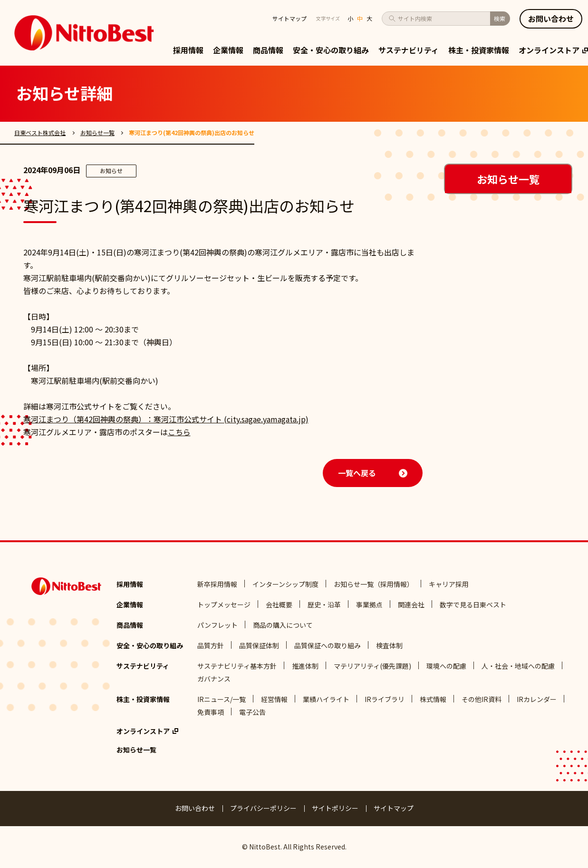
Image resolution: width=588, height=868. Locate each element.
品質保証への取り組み (328, 645)
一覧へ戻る (357, 473)
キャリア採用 (449, 584)
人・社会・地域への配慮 (518, 666)
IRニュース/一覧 (222, 699)
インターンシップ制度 (285, 584)
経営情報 (274, 699)
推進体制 (305, 666)
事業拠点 (369, 605)
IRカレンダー (537, 699)
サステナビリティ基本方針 (237, 666)
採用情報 (188, 50)
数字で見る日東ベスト (473, 605)
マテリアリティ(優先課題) (372, 666)
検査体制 (389, 645)
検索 (500, 18)
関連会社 (411, 605)
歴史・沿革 (324, 605)
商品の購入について (283, 625)
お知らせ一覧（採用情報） (374, 584)
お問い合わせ (195, 808)
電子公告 (252, 712)
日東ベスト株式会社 (40, 132)
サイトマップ (289, 18)
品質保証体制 (259, 645)
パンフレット (217, 625)
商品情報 (268, 50)
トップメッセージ (224, 605)
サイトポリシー (335, 808)
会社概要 (279, 605)
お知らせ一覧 (97, 132)
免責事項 (211, 712)
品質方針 (211, 645)
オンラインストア (553, 50)
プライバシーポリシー (263, 808)
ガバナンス (214, 679)
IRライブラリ (385, 699)
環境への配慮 (446, 666)
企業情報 (228, 50)
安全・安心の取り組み (331, 50)
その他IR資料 (482, 699)
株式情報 (433, 699)
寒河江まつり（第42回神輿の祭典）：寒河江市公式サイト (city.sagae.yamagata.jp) (166, 419)
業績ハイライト (326, 699)
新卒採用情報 (217, 584)
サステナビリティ (409, 50)
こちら (179, 432)
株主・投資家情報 (479, 50)
